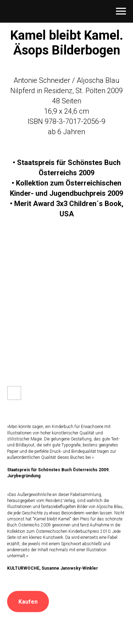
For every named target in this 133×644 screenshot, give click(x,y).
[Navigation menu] (121, 11)
